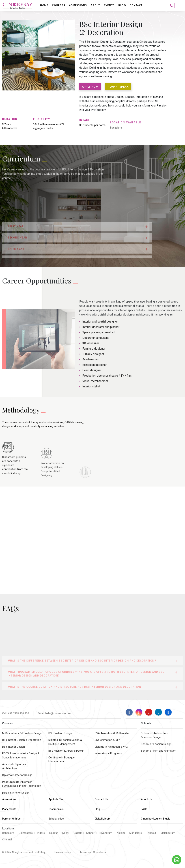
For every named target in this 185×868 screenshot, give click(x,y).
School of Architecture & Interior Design (154, 735)
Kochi (66, 833)
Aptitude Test (56, 799)
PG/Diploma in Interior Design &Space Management (21, 755)
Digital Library (103, 819)
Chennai (7, 840)
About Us (146, 799)
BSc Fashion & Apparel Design (66, 751)
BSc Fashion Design (60, 733)
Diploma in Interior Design (17, 775)
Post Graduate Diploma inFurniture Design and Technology (21, 784)
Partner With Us (11, 819)
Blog (97, 809)
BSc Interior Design (13, 747)
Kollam (121, 833)
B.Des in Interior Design (16, 793)
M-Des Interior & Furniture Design (22, 733)
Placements (9, 809)
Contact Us (101, 799)
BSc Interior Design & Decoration (22, 740)
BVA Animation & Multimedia (112, 733)
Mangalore (136, 833)
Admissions (9, 799)
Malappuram (168, 833)
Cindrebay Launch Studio (156, 819)
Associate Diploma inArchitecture (15, 766)
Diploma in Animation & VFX (111, 747)
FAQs (144, 809)
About (95, 5)
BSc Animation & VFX (107, 740)
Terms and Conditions (93, 852)
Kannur (90, 833)
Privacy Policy (63, 852)
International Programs (108, 753)
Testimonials (56, 809)
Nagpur (54, 833)
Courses (59, 5)
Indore (41, 833)
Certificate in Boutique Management (62, 760)
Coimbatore (26, 833)
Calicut (78, 833)
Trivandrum (106, 833)
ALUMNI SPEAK (118, 87)
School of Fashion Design (156, 744)
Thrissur (151, 833)
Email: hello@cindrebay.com (54, 713)
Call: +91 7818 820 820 (16, 713)
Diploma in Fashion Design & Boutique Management (65, 742)
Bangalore (8, 833)
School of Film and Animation (159, 751)
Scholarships (56, 819)
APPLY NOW (90, 87)
